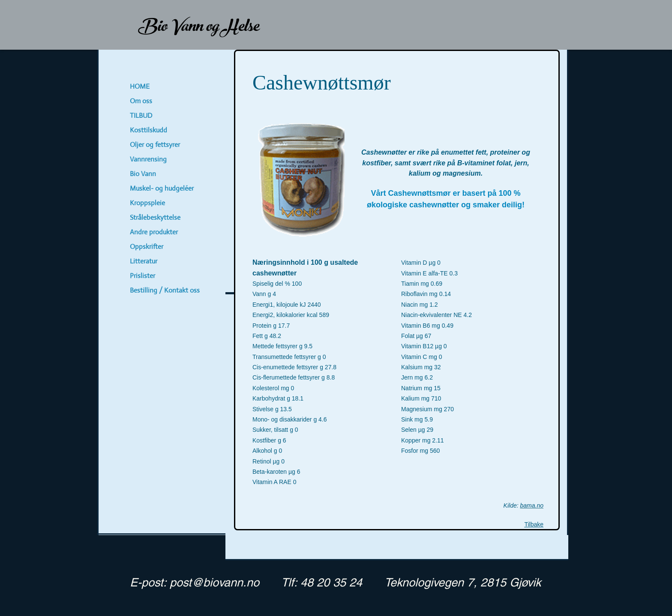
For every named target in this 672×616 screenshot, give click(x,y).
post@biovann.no (214, 582)
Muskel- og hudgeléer (162, 188)
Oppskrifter (147, 247)
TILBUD (141, 115)
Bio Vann (143, 174)
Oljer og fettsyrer (155, 145)
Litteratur (144, 261)
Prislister (142, 276)
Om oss (141, 101)
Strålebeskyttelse (155, 217)
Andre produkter (154, 232)
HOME (140, 86)
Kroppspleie (147, 203)
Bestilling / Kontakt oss (165, 290)
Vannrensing (148, 159)
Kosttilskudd (148, 130)
